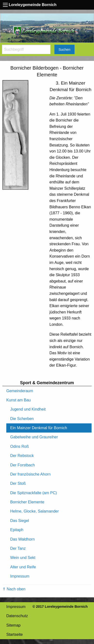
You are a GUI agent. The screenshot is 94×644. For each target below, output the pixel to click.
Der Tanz (18, 548)
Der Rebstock (22, 456)
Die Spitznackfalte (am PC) (34, 493)
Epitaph (17, 530)
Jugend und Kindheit (28, 409)
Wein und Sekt (23, 558)
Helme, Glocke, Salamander (34, 511)
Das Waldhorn (22, 539)
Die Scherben (22, 419)
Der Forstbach (22, 465)
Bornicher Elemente (27, 502)
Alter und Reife (23, 567)
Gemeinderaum (20, 391)
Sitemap (13, 625)
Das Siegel (20, 521)
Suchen (64, 50)
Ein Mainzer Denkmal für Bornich (39, 428)
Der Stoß (18, 483)
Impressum (20, 576)
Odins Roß (19, 446)
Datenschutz (17, 616)
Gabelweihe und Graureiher (34, 437)
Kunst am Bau (19, 400)
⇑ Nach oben (14, 589)
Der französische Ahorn (30, 474)
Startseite (15, 634)
